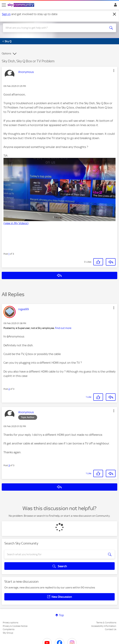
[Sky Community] (21, 5)
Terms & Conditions (106, 623)
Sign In (115, 6)
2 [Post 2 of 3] (9, 389)
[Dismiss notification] (114, 14)
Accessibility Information (104, 626)
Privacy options (10, 623)
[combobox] (54, 28)
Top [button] (61, 615)
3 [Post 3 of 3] (9, 465)
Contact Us (111, 629)
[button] (114, 71)
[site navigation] (4, 5)
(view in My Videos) (16, 223)
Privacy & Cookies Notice (15, 626)
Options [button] (6, 53)
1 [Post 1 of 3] (9, 254)
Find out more (63, 328)
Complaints (9, 629)
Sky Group (8, 633)
